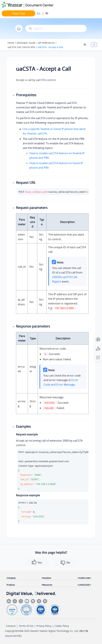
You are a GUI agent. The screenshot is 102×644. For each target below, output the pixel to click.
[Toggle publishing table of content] (94, 45)
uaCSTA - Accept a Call (50, 47)
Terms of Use (26, 626)
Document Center (39, 5)
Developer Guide (26, 43)
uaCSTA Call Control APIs (21, 47)
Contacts (11, 626)
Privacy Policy (44, 626)
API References (46, 43)
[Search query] (56, 29)
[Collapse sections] (85, 45)
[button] (14, 95)
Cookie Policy (62, 626)
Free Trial (19, 13)
